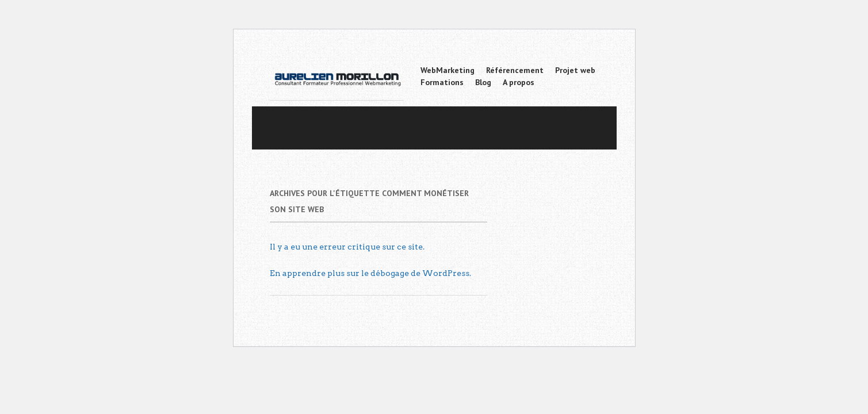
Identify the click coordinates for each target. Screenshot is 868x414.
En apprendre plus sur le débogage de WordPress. (370, 273)
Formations (442, 82)
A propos (519, 82)
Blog (483, 82)
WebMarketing (448, 70)
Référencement (515, 70)
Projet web (575, 70)
